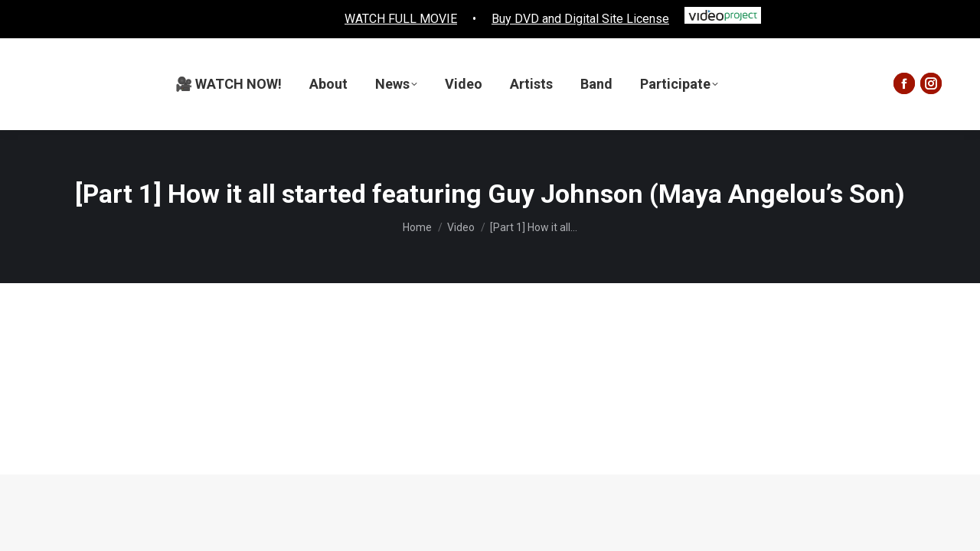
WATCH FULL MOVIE (401, 19)
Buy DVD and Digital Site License (580, 19)
